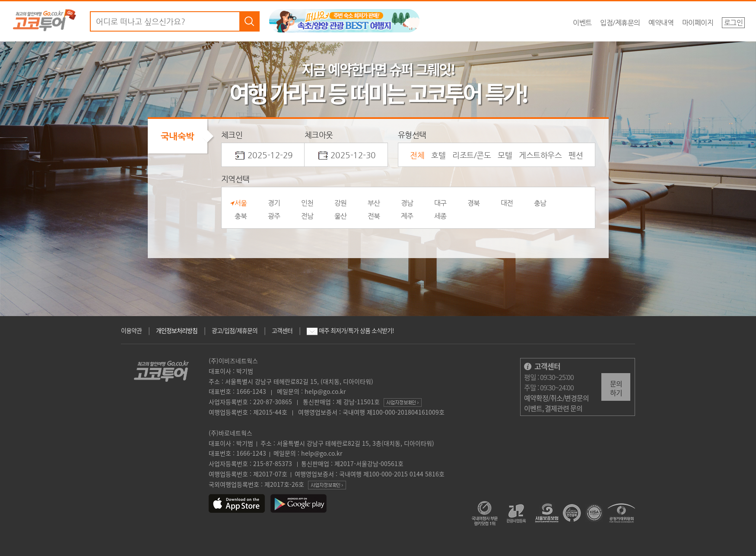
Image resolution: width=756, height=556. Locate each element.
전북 (374, 216)
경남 (407, 203)
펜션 (576, 155)
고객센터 (282, 330)
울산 (341, 216)
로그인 (734, 23)
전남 (307, 216)
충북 (241, 216)
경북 (474, 203)
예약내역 (661, 23)
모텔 (505, 155)
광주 (274, 216)
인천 (307, 203)
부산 (374, 203)
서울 (241, 203)
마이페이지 (698, 23)
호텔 (438, 155)
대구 (440, 203)
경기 (274, 203)
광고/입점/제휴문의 (235, 330)
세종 (440, 216)
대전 (507, 203)
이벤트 (582, 23)
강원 (341, 203)
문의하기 (616, 388)
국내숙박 (178, 136)
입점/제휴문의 (620, 23)
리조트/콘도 (472, 155)
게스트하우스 (540, 155)
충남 (540, 203)
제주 (407, 216)
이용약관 (131, 330)
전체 (417, 155)
